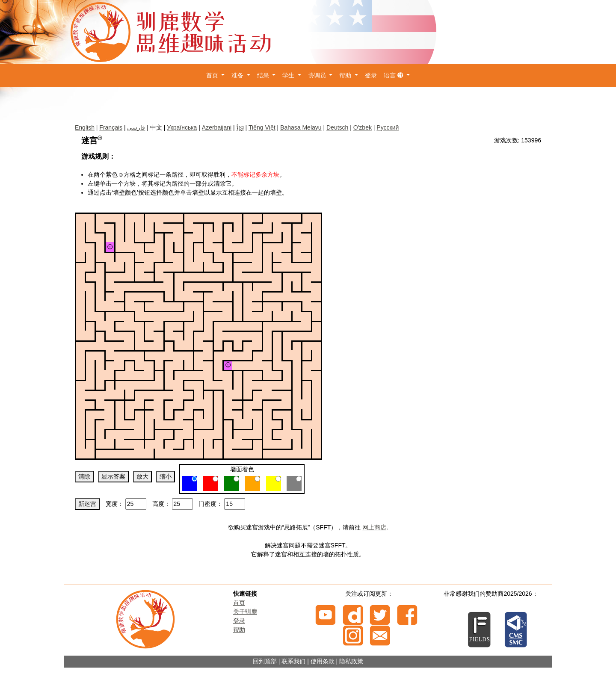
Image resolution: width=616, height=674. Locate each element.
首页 (239, 603)
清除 (84, 476)
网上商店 (374, 527)
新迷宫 (87, 504)
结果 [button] (264, 75)
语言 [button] (394, 75)
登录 (371, 75)
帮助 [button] (346, 75)
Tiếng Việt (262, 127)
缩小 (166, 476)
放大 (142, 476)
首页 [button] (213, 75)
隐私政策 (351, 661)
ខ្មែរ (240, 127)
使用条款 (323, 661)
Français (111, 127)
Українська (182, 127)
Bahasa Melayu (301, 127)
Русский (388, 127)
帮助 (239, 630)
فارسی (136, 127)
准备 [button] (238, 75)
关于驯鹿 (245, 612)
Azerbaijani (217, 127)
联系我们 (293, 661)
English (85, 127)
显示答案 (113, 476)
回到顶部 (265, 661)
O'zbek (363, 127)
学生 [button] (289, 75)
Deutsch (337, 127)
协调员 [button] (318, 75)
